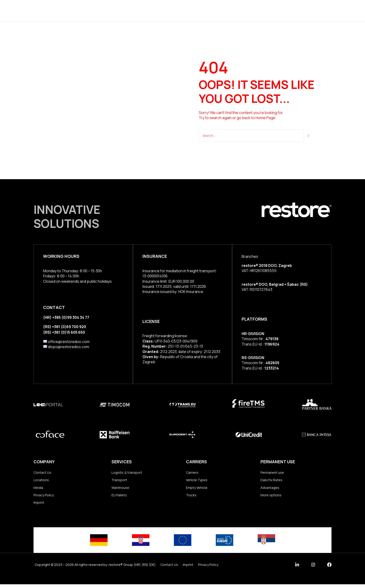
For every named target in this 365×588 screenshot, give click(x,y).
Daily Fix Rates (271, 481)
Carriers (192, 473)
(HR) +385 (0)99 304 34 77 (66, 317)
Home (105, 11)
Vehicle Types (197, 481)
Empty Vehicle (197, 489)
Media (38, 489)
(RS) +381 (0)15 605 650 (64, 331)
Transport (119, 481)
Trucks (191, 497)
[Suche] (309, 135)
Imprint (39, 506)
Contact (263, 11)
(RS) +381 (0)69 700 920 (65, 326)
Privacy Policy (44, 497)
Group (180, 11)
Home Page (265, 118)
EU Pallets (119, 497)
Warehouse (120, 489)
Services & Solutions (142, 11)
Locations (206, 11)
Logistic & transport (127, 473)
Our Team (235, 11)
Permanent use (272, 473)
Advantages (270, 489)
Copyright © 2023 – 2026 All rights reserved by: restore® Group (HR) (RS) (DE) (95, 568)
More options (271, 497)
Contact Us (42, 473)
